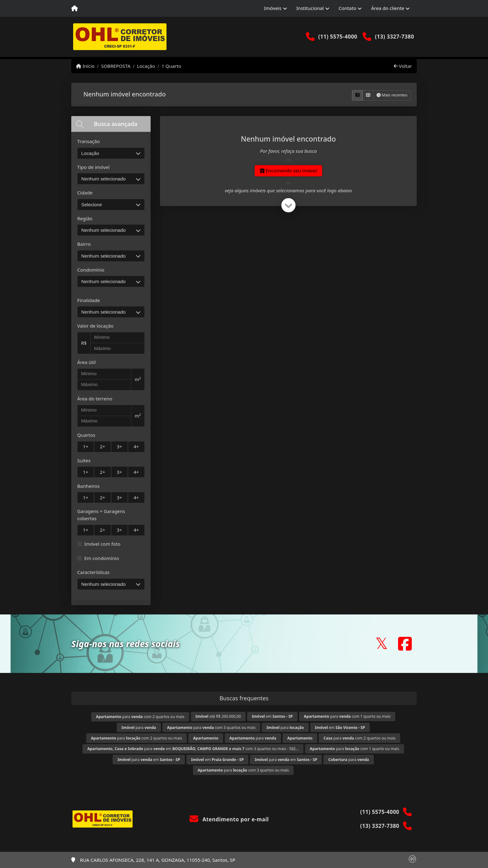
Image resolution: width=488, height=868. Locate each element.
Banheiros (88, 486)
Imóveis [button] (273, 8)
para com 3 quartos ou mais (211, 728)
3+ (119, 446)
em (272, 716)
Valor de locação (95, 326)
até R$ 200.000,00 (218, 716)
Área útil (86, 362)
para (139, 728)
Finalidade (89, 300)
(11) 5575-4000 (338, 37)
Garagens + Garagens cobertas (101, 515)
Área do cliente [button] (388, 8)
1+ (85, 446)
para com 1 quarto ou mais (347, 716)
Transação (88, 141)
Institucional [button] (310, 8)
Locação (146, 66)
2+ (103, 446)
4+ (136, 446)
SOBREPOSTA (116, 66)
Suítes (84, 460)
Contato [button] (347, 8)
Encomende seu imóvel (289, 170)
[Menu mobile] (75, 8)
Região (85, 218)
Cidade (85, 193)
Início (85, 66)
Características (93, 572)
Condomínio (91, 270)
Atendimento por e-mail (229, 819)
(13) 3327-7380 (395, 37)
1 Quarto (171, 66)
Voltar (403, 66)
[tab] (111, 124)
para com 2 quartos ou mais (140, 717)
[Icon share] (382, 644)
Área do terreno (95, 399)
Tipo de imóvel (93, 167)
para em (149, 760)
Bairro (84, 244)
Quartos (86, 435)
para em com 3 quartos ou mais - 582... (193, 749)
